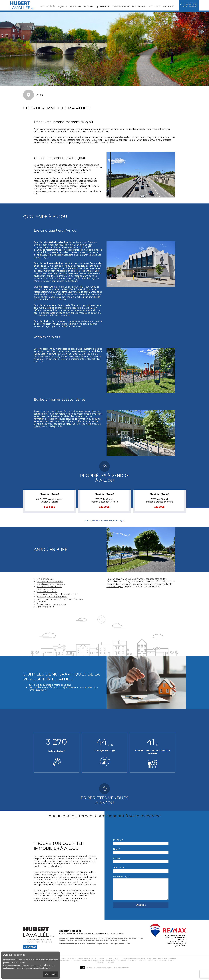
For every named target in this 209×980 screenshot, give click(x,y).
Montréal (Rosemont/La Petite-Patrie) (107, 965)
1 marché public (45, 607)
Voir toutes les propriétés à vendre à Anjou (105, 520)
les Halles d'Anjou (145, 137)
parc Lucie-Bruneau (61, 297)
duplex (86, 948)
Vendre (88, 7)
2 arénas (41, 602)
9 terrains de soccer (47, 592)
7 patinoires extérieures (49, 587)
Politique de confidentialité (167, 963)
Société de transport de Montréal (79, 181)
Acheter (75, 7)
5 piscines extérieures (71, 599)
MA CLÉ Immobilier (122, 972)
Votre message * (121, 877)
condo (121, 948)
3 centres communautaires (51, 604)
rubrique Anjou (115, 587)
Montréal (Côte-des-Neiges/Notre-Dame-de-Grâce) (89, 944)
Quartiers (103, 7)
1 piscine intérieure (47, 599)
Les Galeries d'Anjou (124, 137)
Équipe (62, 7)
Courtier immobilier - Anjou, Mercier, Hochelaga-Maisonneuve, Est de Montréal (88, 963)
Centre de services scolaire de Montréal (55, 424)
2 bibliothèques (45, 579)
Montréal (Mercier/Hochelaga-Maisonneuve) (93, 942)
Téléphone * (119, 867)
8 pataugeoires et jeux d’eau (52, 597)
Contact (155, 7)
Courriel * (118, 858)
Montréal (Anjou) (117, 942)
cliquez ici (46, 968)
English (168, 7)
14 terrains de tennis (47, 589)
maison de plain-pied (110, 948)
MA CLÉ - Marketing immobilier (94, 972)
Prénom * (118, 840)
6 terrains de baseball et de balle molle (57, 594)
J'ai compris (51, 974)
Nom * (116, 849)
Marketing (139, 7)
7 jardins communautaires (51, 584)
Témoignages (121, 7)
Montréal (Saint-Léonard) (119, 944)
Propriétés (48, 7)
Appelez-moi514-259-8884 (189, 5)
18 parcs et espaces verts (50, 581)
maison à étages (95, 948)
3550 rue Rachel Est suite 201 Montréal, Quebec (139, 963)
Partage (31, 951)
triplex (127, 948)
